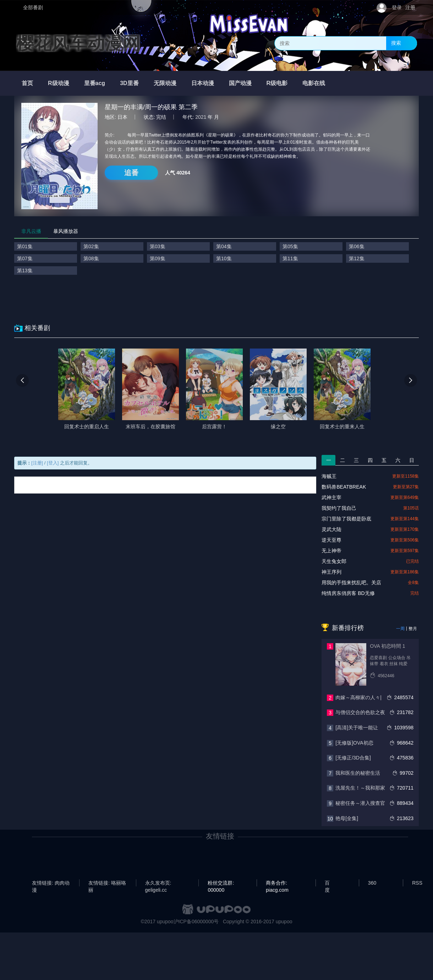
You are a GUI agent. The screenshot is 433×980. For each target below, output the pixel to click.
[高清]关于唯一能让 (357, 728)
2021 (201, 117)
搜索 (396, 43)
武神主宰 (331, 497)
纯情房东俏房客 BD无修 (348, 593)
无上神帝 (331, 551)
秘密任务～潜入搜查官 (360, 803)
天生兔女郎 (334, 561)
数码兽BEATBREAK (344, 487)
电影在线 (314, 83)
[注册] (37, 463)
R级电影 (277, 83)
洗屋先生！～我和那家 (360, 788)
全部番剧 (33, 7)
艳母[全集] (347, 818)
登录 (397, 7)
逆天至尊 (331, 540)
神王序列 (331, 572)
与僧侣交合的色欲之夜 (360, 712)
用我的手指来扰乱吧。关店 (351, 583)
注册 (410, 7)
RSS (417, 883)
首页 (27, 83)
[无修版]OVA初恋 (354, 743)
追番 (131, 173)
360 (372, 883)
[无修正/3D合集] (353, 758)
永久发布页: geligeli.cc (158, 883)
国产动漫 (240, 83)
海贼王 (329, 476)
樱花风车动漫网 (78, 43)
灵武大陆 (331, 529)
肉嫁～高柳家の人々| (358, 697)
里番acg (95, 83)
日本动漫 (203, 83)
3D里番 (129, 83)
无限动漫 (165, 83)
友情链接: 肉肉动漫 (51, 883)
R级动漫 (59, 83)
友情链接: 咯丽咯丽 (107, 883)
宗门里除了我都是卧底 (346, 519)
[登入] (53, 463)
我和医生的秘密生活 (358, 773)
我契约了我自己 (339, 508)
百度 (327, 883)
